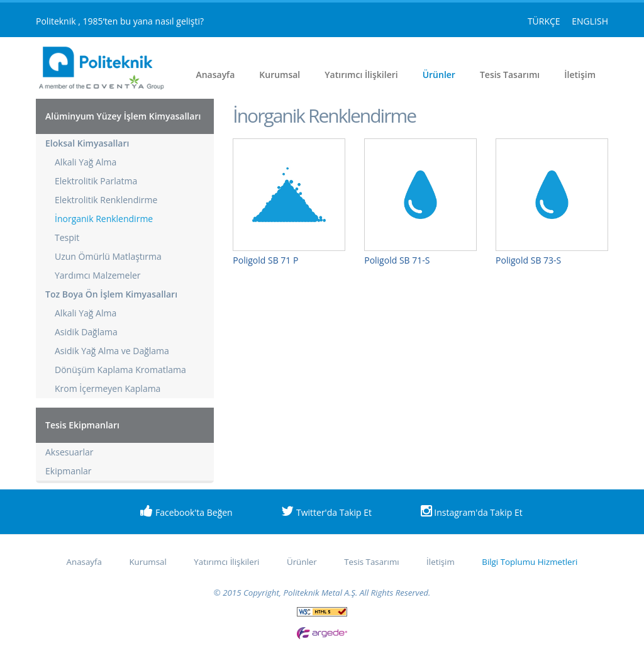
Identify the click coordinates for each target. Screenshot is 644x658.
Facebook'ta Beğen (186, 511)
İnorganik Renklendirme (104, 219)
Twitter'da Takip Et (326, 511)
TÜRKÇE (545, 21)
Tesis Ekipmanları (82, 425)
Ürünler (439, 75)
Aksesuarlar (69, 452)
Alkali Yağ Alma (86, 162)
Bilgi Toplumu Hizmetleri (530, 562)
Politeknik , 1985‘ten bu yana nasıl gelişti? (120, 21)
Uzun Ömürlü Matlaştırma (108, 256)
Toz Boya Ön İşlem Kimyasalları (111, 294)
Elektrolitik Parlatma (96, 181)
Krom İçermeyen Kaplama (108, 388)
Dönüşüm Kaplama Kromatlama (120, 370)
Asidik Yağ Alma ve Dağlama (112, 351)
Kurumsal (280, 75)
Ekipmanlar (69, 471)
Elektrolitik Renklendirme (106, 200)
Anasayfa (215, 75)
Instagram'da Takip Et (472, 511)
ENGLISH (590, 21)
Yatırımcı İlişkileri (361, 75)
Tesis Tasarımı (510, 75)
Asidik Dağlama (86, 332)
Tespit (67, 237)
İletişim (580, 75)
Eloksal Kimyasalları (87, 143)
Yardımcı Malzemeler (98, 275)
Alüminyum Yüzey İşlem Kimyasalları (123, 116)
